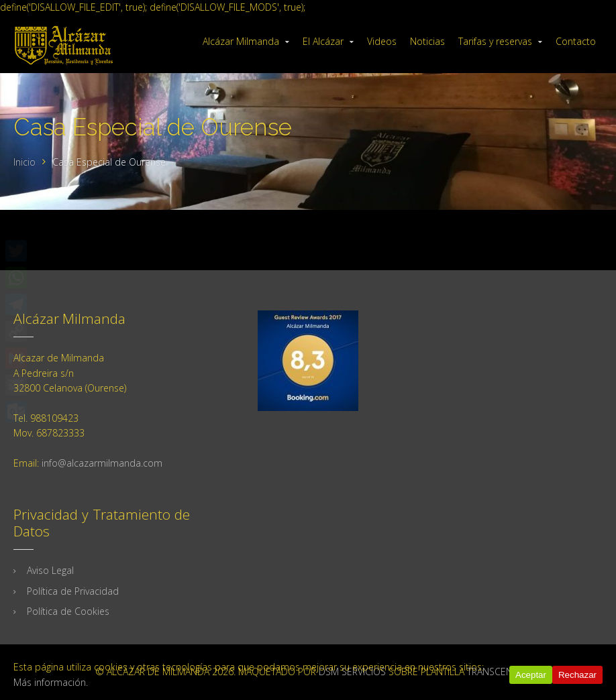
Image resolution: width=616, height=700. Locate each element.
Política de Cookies (68, 611)
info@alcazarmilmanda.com (102, 463)
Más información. (51, 682)
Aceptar (531, 675)
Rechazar (577, 675)
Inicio (24, 162)
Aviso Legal (50, 570)
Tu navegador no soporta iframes (308, 506)
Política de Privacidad (73, 591)
